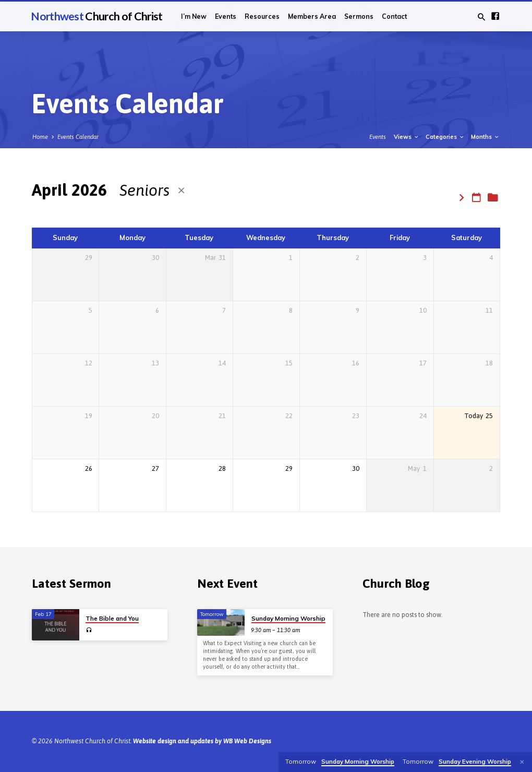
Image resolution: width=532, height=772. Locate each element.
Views (407, 137)
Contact (394, 16)
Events (226, 16)
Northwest (96, 16)
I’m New (194, 16)
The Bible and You (112, 618)
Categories (445, 137)
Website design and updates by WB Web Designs (202, 741)
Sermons (359, 16)
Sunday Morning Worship (288, 618)
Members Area (312, 16)
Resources (262, 16)
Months (485, 137)
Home (40, 137)
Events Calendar (78, 137)
